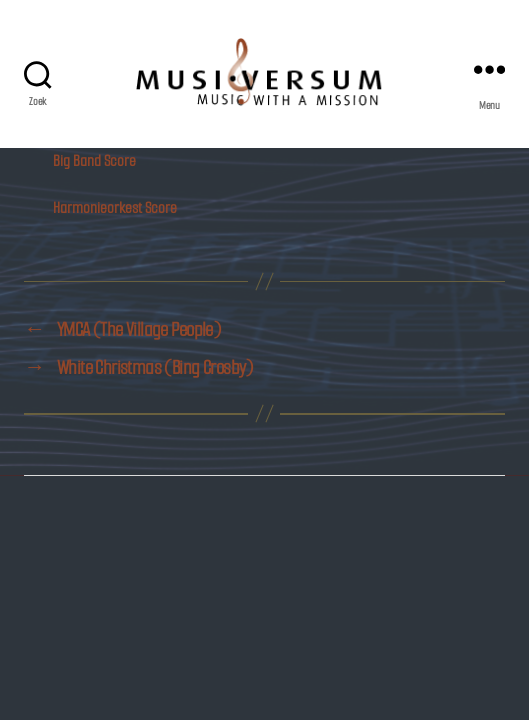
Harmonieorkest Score (115, 207)
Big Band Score (94, 160)
